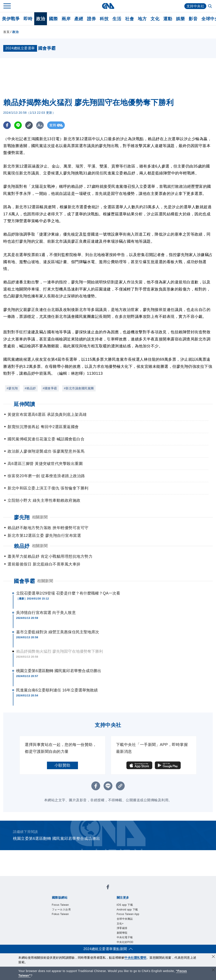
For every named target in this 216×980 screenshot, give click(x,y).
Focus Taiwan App (128, 914)
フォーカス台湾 (61, 910)
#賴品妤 (30, 388)
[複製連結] (29, 125)
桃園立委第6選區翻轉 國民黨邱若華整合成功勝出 (59, 671)
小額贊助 (62, 765)
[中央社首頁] (108, 6)
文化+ (120, 924)
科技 (104, 19)
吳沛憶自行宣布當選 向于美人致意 (46, 613)
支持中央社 (195, 6)
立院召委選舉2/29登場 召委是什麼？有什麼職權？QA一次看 (68, 593)
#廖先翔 (12, 388)
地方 (142, 19)
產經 (79, 19)
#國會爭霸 (50, 388)
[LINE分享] (18, 125)
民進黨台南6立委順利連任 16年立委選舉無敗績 (57, 690)
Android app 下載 (127, 910)
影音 (193, 19)
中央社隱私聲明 (135, 958)
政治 (41, 19)
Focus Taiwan (60, 905)
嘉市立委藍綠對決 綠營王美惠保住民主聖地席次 (58, 632)
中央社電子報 (125, 937)
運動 (168, 19)
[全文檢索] (210, 6)
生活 (117, 19)
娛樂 (180, 19)
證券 (91, 19)
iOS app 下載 (125, 905)
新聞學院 (122, 933)
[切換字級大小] (40, 125)
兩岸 (66, 19)
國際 (53, 19)
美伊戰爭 (11, 19)
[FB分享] (7, 125)
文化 (155, 19)
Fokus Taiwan (60, 914)
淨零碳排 (122, 928)
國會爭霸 (24, 581)
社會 (130, 19)
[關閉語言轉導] (213, 970)
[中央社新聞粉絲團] (108, 888)
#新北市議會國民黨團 (79, 388)
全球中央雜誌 (125, 919)
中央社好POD (125, 942)
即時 (28, 19)
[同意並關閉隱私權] (213, 957)
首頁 (6, 32)
